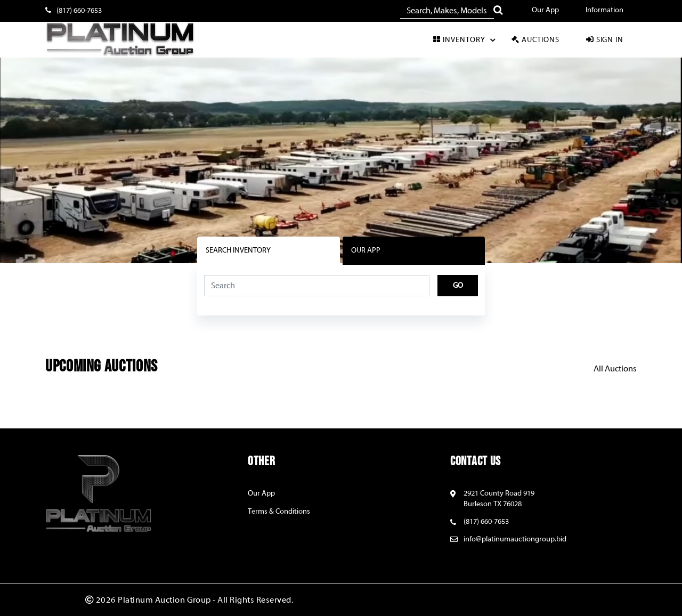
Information (604, 10)
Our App (545, 10)
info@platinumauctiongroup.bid (515, 539)
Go (458, 286)
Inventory (465, 40)
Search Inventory (238, 250)
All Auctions (615, 369)
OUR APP (366, 250)
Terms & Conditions (279, 512)
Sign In (604, 39)
